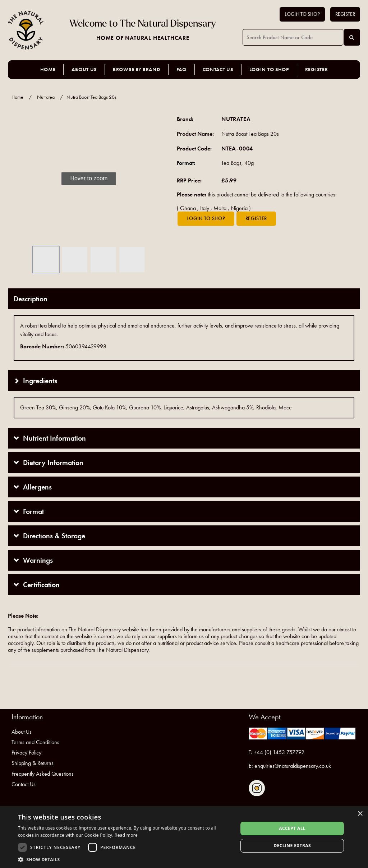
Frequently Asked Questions (43, 774)
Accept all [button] (292, 828)
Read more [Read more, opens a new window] (126, 835)
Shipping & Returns (33, 763)
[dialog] (184, 837)
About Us (84, 69)
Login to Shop (302, 14)
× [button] (360, 814)
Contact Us (218, 69)
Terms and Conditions (35, 742)
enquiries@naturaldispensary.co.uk (293, 766)
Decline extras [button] (292, 846)
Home (48, 69)
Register (345, 14)
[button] (19, 179)
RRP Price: (189, 180)
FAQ (181, 69)
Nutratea (46, 97)
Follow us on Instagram (257, 788)
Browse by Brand (137, 69)
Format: (186, 163)
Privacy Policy (26, 753)
